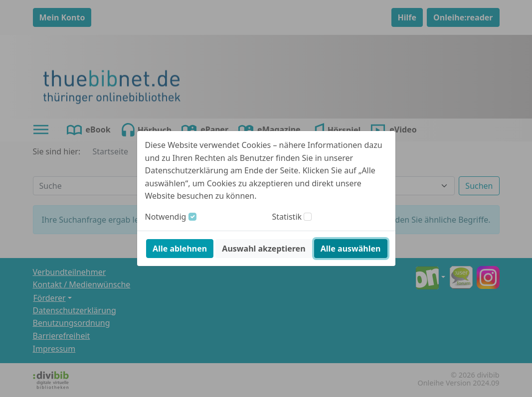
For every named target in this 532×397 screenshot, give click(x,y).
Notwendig (166, 217)
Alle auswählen (351, 249)
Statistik (287, 217)
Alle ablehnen (180, 249)
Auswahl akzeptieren (264, 249)
